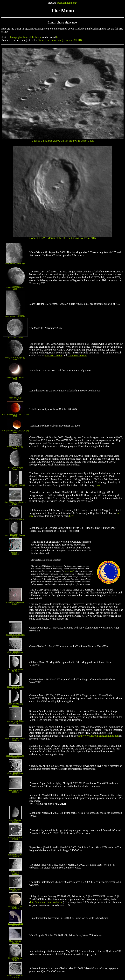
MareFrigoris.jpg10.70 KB (15, 941)
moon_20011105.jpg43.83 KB (15, 924)
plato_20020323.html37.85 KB (15, 837)
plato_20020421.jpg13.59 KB (15, 790)
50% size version (53, 355)
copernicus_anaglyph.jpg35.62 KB (15, 602)
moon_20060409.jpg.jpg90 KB (15, 287)
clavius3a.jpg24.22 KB (15, 552)
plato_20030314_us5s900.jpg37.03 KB (15, 502)
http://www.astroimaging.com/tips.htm (98, 736)
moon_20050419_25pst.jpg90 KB (15, 358)
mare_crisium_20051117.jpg (15, 315)
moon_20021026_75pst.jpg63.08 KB (15, 535)
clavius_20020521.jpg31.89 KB (15, 652)
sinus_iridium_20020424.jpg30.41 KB (15, 739)
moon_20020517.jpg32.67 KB (15, 704)
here (59, 37)
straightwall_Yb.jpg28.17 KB (15, 855)
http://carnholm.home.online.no (47, 902)
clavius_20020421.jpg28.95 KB (15, 773)
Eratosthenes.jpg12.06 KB (15, 889)
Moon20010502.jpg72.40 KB (15, 958)
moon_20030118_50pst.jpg (15, 519)
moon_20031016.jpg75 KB (15, 468)
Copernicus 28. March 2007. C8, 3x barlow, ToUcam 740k (63, 237)
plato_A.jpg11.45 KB (15, 872)
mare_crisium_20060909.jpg (15, 263)
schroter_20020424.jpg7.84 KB (15, 721)
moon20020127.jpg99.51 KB (15, 907)
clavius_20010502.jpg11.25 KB (15, 976)
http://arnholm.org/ (67, 3)
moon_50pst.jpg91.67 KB (15, 820)
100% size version (77, 355)
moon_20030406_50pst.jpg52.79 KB (15, 485)
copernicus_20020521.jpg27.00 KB (15, 635)
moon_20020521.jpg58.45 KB (15, 670)
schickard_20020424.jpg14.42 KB (15, 756)
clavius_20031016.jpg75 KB (15, 447)
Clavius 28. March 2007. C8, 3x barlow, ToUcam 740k (63, 140)
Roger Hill (69, 571)
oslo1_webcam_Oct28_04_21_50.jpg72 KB (15, 415)
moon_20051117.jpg (15, 337)
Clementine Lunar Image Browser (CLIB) (60, 40)
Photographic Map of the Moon (25, 37)
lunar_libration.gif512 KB (15, 398)
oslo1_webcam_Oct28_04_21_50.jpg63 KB (15, 431)
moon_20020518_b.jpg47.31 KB (15, 687)
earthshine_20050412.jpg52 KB (15, 378)
